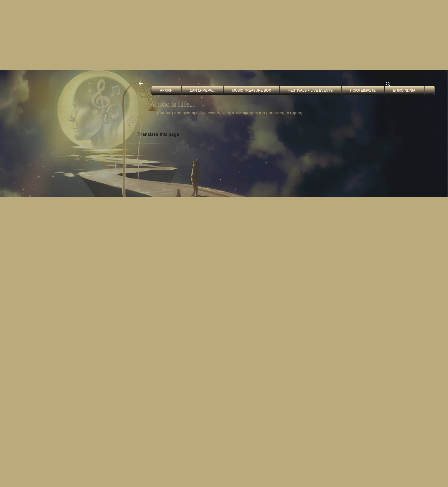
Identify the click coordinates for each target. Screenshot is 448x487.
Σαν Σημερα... (202, 90)
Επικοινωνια (404, 90)
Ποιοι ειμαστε (363, 90)
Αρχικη (166, 90)
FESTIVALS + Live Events (310, 90)
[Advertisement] (171, 34)
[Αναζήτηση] (388, 85)
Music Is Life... (173, 104)
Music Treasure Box (252, 90)
